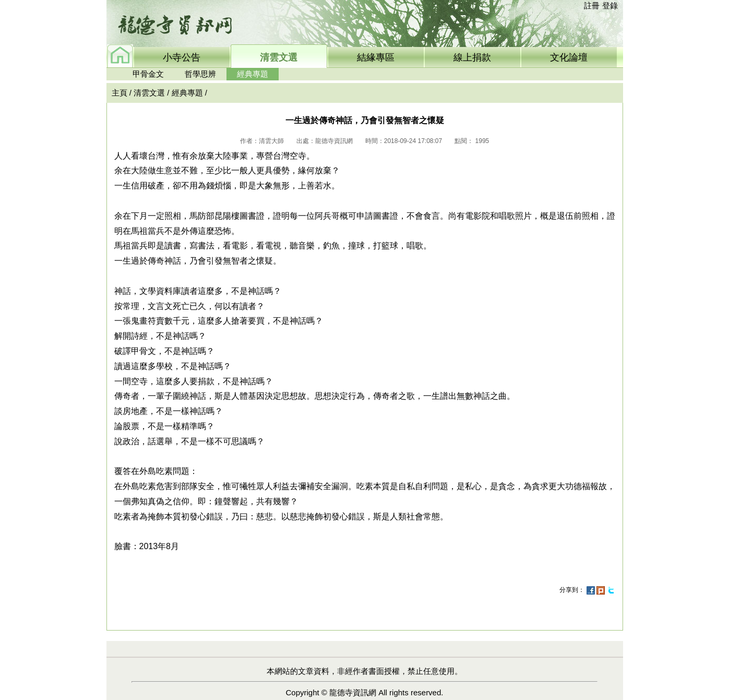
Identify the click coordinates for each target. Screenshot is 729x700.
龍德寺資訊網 (353, 692)
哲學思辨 (200, 74)
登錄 (610, 5)
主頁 (119, 93)
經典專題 (253, 74)
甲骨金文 (148, 74)
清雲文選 (149, 93)
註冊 (592, 5)
